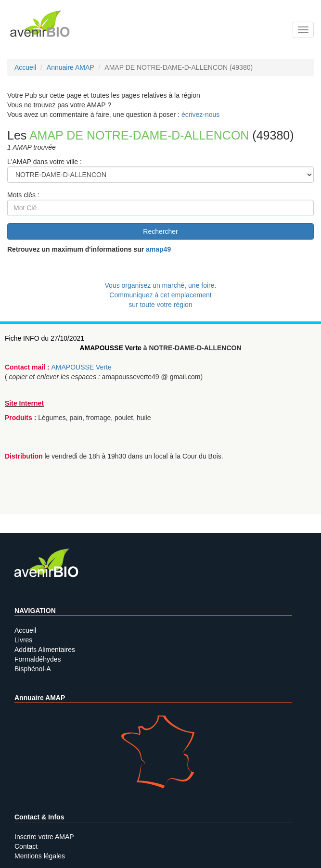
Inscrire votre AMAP (44, 837)
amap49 (158, 249)
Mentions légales (40, 856)
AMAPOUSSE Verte (110, 348)
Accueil (25, 630)
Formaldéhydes (38, 659)
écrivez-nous (200, 115)
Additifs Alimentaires (45, 650)
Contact (26, 846)
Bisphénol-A (33, 669)
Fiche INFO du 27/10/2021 (45, 338)
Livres (23, 640)
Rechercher (160, 231)
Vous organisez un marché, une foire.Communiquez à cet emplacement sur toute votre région (161, 295)
